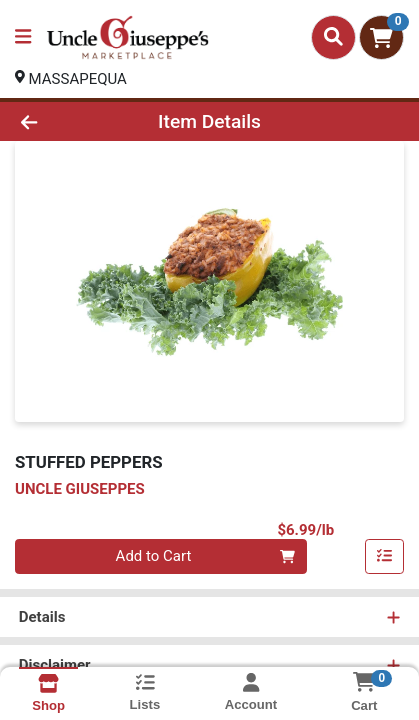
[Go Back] (63, 121)
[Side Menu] (23, 37)
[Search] (333, 37)
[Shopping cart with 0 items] (381, 37)
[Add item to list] (385, 557)
